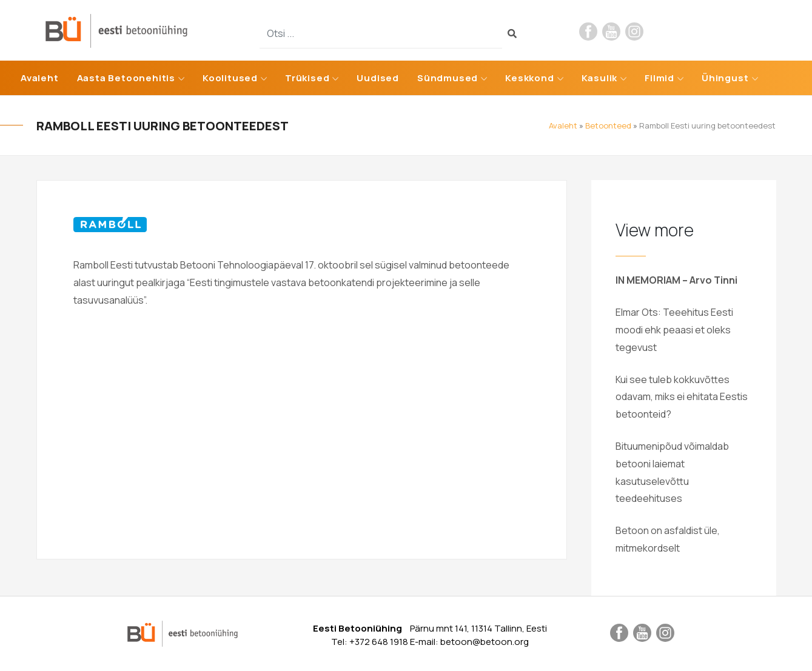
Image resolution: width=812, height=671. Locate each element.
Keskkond (529, 78)
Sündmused (448, 78)
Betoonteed (608, 125)
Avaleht (40, 78)
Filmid (659, 78)
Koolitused (230, 78)
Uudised (378, 78)
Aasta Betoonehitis (126, 78)
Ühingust (725, 78)
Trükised (307, 78)
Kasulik (600, 78)
